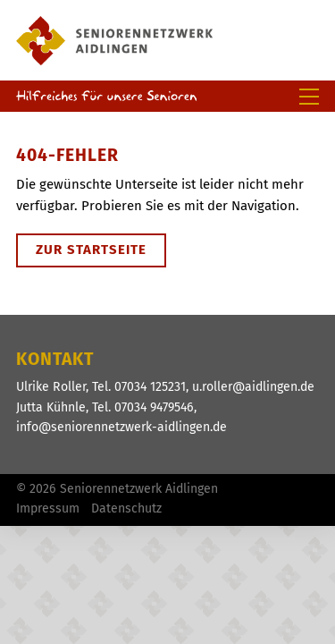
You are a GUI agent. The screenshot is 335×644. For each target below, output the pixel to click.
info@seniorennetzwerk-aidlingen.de (121, 427)
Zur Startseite (91, 250)
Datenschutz (126, 508)
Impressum (48, 508)
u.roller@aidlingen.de (253, 387)
